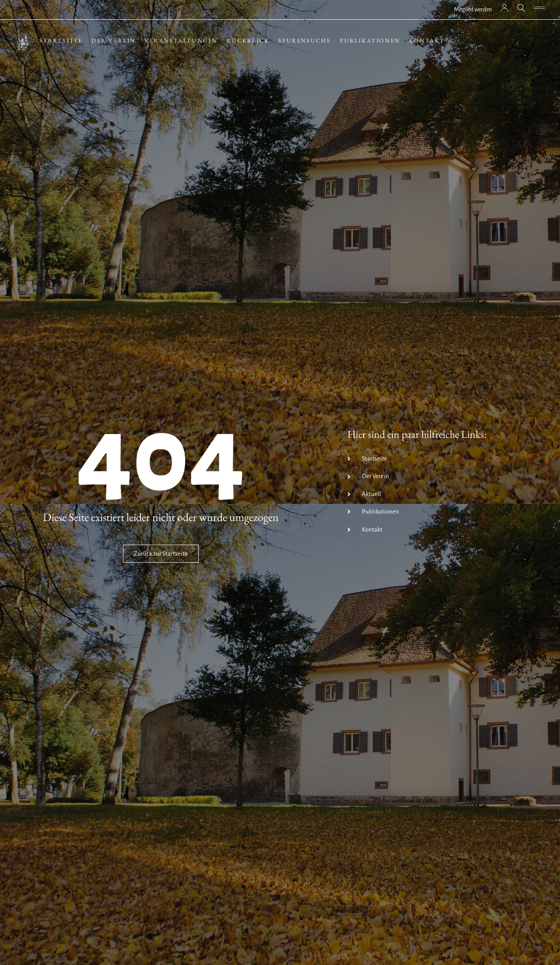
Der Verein (114, 41)
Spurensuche (305, 41)
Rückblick (248, 41)
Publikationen (370, 41)
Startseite (61, 41)
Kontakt (427, 41)
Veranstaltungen (181, 41)
